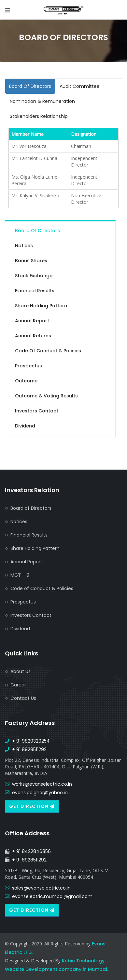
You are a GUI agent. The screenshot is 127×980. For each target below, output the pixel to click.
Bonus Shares (31, 261)
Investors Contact (37, 411)
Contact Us (23, 698)
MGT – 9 (20, 575)
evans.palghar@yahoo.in (40, 793)
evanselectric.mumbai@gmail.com (52, 896)
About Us (21, 671)
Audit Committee (80, 86)
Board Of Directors (30, 86)
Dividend (25, 426)
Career (18, 685)
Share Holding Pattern (41, 306)
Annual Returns (33, 336)
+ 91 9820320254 (31, 741)
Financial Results (35, 291)
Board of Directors (37, 231)
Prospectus (28, 366)
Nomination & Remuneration (42, 101)
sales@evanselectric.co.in (41, 888)
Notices (24, 246)
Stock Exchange (34, 276)
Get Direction (32, 806)
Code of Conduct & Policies (48, 351)
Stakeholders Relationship (39, 116)
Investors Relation (32, 490)
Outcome (26, 381)
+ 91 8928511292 (29, 749)
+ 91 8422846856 (31, 851)
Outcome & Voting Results (46, 396)
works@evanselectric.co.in (42, 784)
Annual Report (32, 321)
